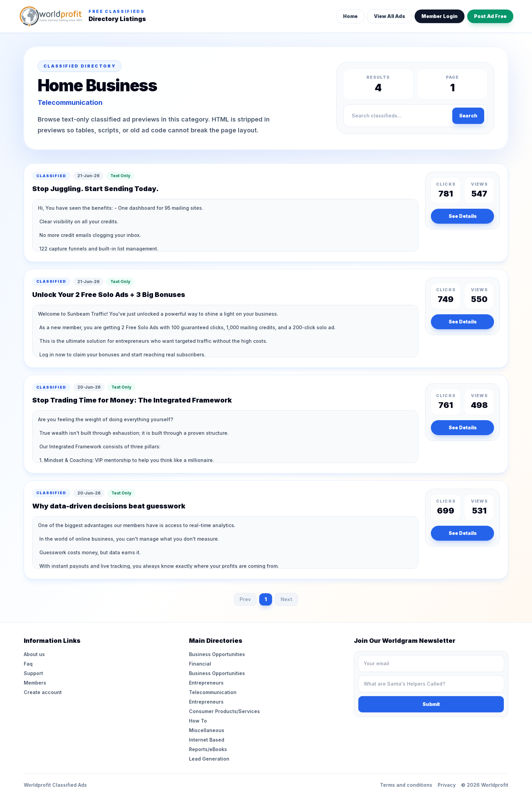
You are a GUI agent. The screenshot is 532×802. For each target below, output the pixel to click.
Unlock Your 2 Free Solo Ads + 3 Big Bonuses (109, 295)
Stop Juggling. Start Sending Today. (96, 189)
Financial (200, 664)
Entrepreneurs (206, 683)
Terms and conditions (406, 785)
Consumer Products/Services (224, 711)
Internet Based (207, 740)
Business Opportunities (217, 654)
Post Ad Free (490, 16)
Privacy (447, 785)
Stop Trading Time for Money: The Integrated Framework (132, 400)
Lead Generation (209, 759)
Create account (43, 692)
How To (198, 721)
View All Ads (389, 16)
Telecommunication (213, 692)
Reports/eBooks (208, 749)
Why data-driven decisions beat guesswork (109, 506)
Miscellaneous (207, 730)
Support (33, 673)
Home (350, 16)
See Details (463, 216)
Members (35, 683)
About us (34, 654)
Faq (28, 664)
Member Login (440, 16)
